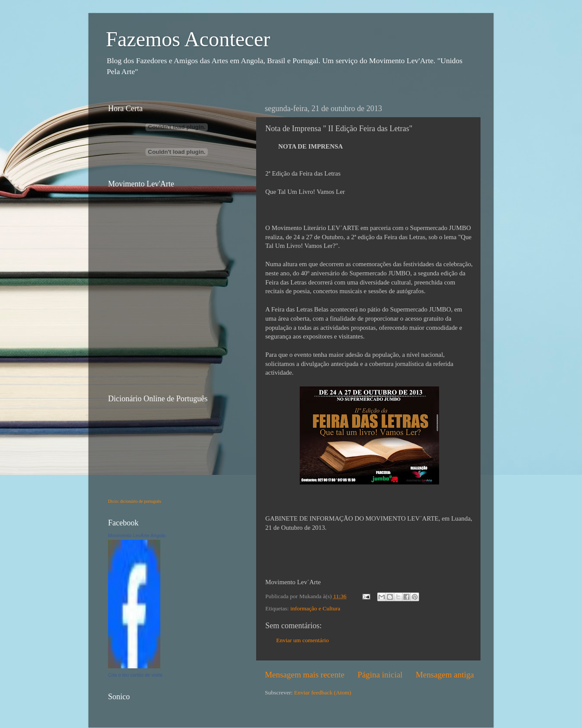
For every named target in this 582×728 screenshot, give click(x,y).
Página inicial (380, 675)
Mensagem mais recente (305, 675)
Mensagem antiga (445, 675)
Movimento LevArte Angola (137, 535)
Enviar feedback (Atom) (323, 692)
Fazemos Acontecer (188, 39)
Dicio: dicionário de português (135, 501)
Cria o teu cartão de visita (135, 675)
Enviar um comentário (303, 640)
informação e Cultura (315, 608)
